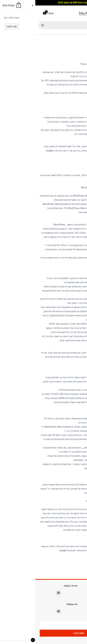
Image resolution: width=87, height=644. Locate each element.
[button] (82, 13)
